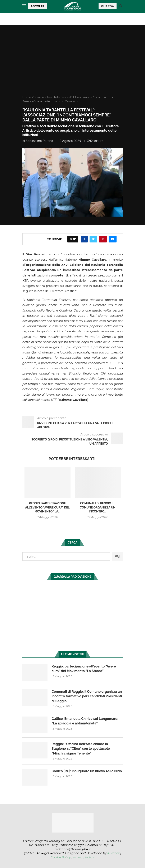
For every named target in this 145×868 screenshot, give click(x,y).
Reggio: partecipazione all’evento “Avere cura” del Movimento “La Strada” (84, 669)
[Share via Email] (113, 239)
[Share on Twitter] (93, 239)
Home (27, 97)
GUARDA (107, 6)
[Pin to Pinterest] (103, 239)
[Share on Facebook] (84, 239)
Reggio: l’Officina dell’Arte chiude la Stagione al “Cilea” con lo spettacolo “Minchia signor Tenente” (81, 749)
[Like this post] (74, 239)
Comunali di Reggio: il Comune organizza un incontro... (98, 507)
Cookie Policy (61, 857)
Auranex (113, 853)
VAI (117, 556)
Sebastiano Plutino (39, 141)
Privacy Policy (84, 857)
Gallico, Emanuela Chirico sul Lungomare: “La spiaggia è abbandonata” (85, 721)
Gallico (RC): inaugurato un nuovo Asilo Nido (87, 771)
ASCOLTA (38, 6)
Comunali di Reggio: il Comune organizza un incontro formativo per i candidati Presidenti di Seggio (87, 696)
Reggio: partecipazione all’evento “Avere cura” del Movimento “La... (47, 507)
